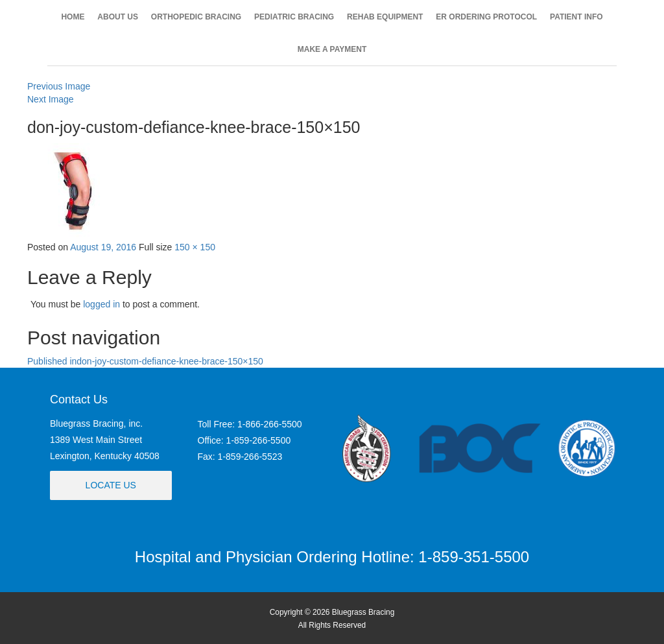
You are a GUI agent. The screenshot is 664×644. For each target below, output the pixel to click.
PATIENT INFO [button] (576, 17)
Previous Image (59, 86)
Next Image (51, 99)
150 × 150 (195, 247)
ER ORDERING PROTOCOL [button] (486, 17)
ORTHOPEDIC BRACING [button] (196, 17)
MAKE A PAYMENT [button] (332, 49)
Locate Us (111, 485)
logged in (101, 304)
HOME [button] (73, 17)
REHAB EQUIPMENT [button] (385, 17)
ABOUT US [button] (118, 17)
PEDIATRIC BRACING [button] (294, 17)
